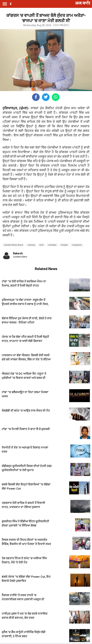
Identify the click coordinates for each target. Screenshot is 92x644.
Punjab (64, 245)
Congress (77, 245)
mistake (52, 245)
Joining (31, 245)
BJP (42, 245)
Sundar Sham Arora (14, 245)
